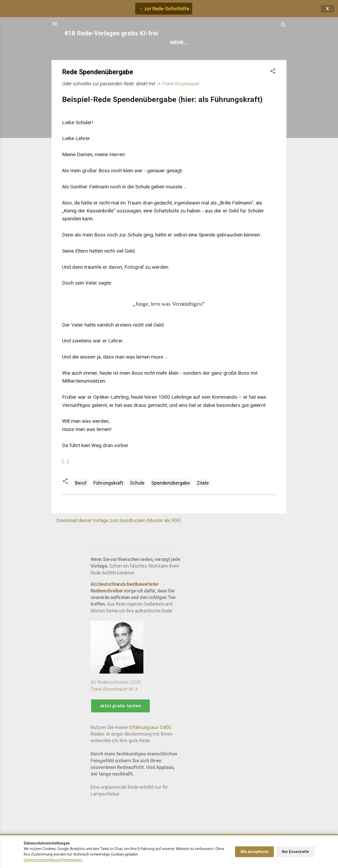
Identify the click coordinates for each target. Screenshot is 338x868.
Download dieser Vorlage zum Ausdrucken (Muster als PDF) (119, 520)
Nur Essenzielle (295, 852)
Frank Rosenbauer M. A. (115, 689)
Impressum (73, 860)
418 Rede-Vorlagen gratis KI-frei (111, 33)
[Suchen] (283, 25)
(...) (65, 461)
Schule (137, 483)
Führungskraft (108, 483)
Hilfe (215, 42)
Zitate (203, 483)
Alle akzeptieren (254, 852)
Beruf (81, 483)
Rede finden (185, 42)
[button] (273, 72)
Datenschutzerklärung (42, 860)
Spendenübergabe (171, 483)
